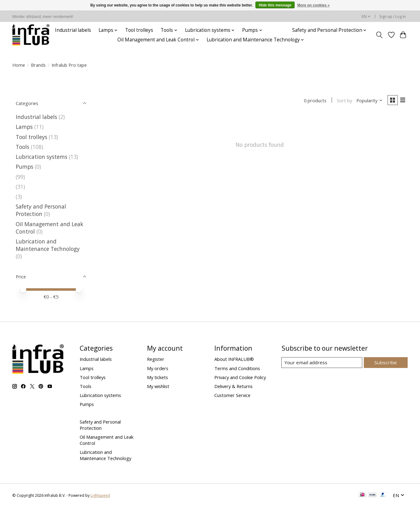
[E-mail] (323, 363)
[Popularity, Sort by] (368, 101)
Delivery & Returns (233, 386)
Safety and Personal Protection (41, 210)
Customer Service (232, 395)
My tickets (157, 377)
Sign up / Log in (393, 17)
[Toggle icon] (379, 35)
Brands (38, 65)
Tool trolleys (139, 30)
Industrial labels (73, 30)
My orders (158, 368)
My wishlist (158, 386)
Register (156, 359)
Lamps (24, 127)
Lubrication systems (42, 157)
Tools (23, 147)
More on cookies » (314, 5)
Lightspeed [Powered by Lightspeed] (100, 495)
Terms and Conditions (237, 368)
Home (19, 65)
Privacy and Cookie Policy (240, 377)
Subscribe (386, 362)
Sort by (343, 101)
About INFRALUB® (234, 359)
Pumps (25, 167)
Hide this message (275, 5)
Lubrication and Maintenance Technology (48, 245)
